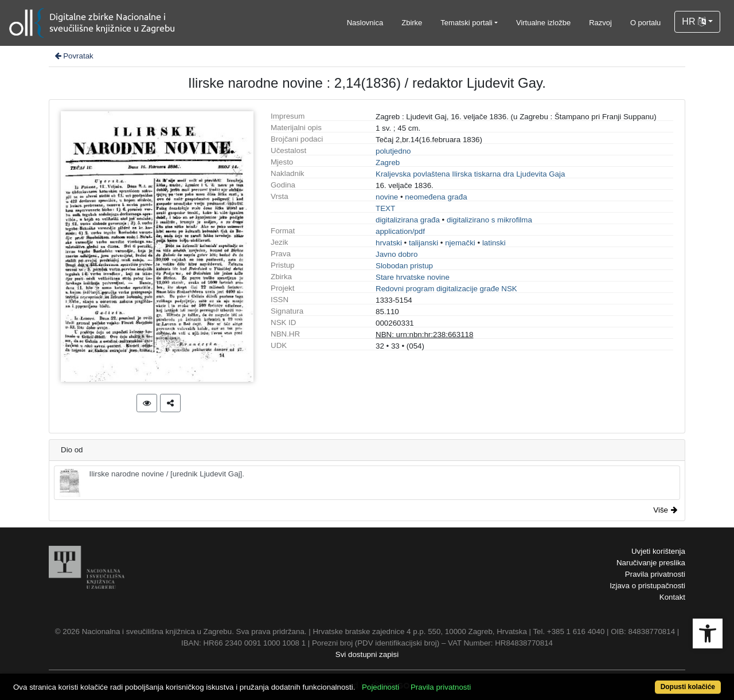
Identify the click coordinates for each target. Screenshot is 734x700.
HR (694, 21)
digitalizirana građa (408, 220)
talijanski (423, 243)
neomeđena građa (436, 197)
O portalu (645, 23)
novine (387, 197)
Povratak (73, 56)
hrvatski (389, 243)
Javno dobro (397, 254)
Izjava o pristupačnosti (647, 586)
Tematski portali (466, 23)
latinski (494, 243)
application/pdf (400, 231)
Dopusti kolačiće (688, 687)
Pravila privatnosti (655, 574)
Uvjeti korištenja (658, 551)
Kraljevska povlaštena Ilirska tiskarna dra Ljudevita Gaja (470, 174)
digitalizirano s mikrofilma (489, 220)
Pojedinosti (380, 687)
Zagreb (388, 163)
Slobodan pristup (404, 266)
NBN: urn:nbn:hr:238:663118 (424, 335)
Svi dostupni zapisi (367, 654)
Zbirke (412, 23)
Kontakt (672, 597)
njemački (460, 243)
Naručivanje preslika (651, 563)
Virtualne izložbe (543, 23)
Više (665, 510)
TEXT (385, 208)
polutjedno (393, 151)
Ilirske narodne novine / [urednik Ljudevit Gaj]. (152, 483)
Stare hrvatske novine (413, 277)
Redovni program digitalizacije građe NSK (446, 289)
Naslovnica (365, 23)
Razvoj (600, 23)
